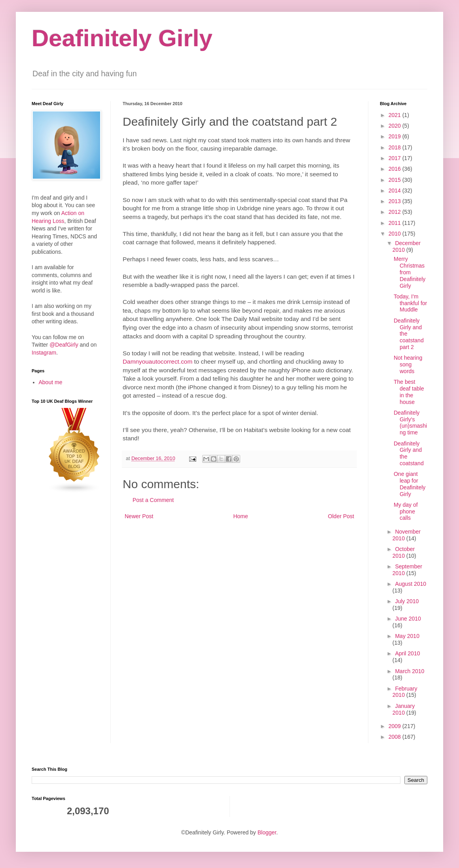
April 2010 (407, 653)
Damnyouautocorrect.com (157, 361)
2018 (395, 147)
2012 (395, 212)
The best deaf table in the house (409, 392)
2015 (395, 180)
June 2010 (408, 619)
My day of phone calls (406, 511)
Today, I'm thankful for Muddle (410, 303)
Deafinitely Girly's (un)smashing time (410, 423)
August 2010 (411, 584)
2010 (395, 234)
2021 (395, 115)
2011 (395, 223)
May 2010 (407, 636)
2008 (395, 737)
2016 (395, 169)
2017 (395, 158)
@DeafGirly (64, 345)
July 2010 (407, 601)
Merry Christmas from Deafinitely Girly (410, 272)
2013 (395, 201)
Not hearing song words (408, 364)
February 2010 (405, 692)
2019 (395, 136)
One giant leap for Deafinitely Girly (410, 484)
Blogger (267, 832)
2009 (395, 726)
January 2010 (404, 709)
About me (51, 382)
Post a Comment (153, 500)
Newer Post (139, 516)
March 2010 (410, 671)
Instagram (44, 353)
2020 (395, 126)
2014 (395, 191)
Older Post (341, 516)
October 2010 (404, 552)
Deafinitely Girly (122, 38)
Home (240, 516)
